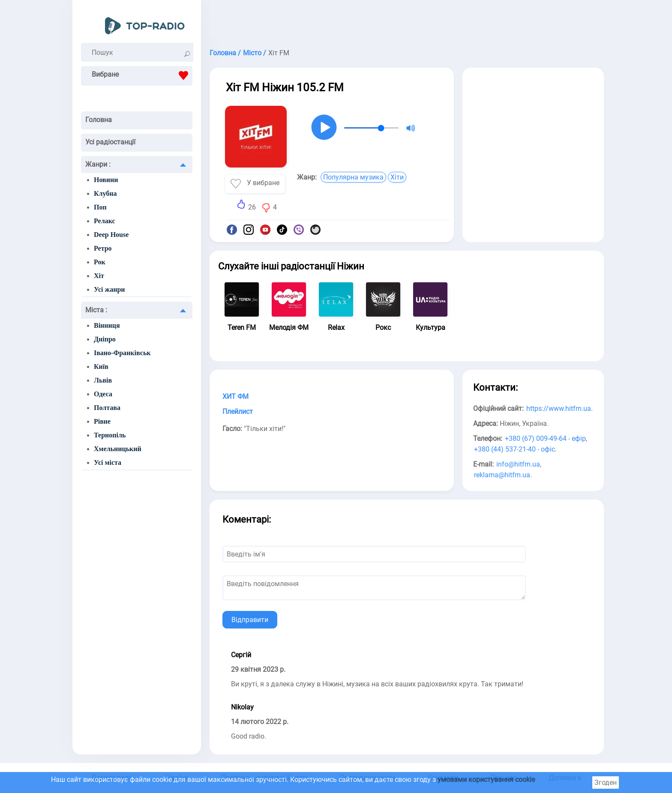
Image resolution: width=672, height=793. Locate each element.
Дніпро (105, 339)
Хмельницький (118, 449)
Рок (100, 262)
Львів (103, 380)
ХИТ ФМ (235, 396)
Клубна (105, 193)
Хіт (99, 276)
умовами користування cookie (486, 780)
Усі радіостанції (110, 142)
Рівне (102, 421)
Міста (96, 310)
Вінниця (107, 325)
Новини (106, 180)
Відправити (250, 620)
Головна (99, 120)
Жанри (98, 164)
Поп (100, 207)
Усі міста (108, 462)
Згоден (606, 783)
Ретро (103, 248)
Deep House (111, 235)
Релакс (105, 221)
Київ (101, 367)
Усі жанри (109, 289)
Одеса (103, 394)
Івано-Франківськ (122, 353)
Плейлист (238, 411)
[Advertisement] (407, 21)
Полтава (107, 408)
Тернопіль (110, 435)
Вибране (142, 75)
